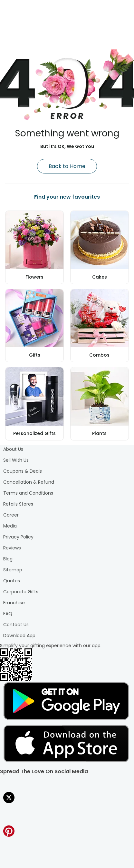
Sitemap (13, 570)
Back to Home (67, 166)
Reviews (12, 548)
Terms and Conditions (28, 493)
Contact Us (16, 625)
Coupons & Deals (23, 471)
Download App (19, 636)
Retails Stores (18, 504)
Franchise (14, 603)
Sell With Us (16, 460)
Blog (8, 559)
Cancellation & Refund (29, 482)
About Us (13, 449)
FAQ (8, 614)
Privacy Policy (18, 537)
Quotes (12, 581)
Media (10, 526)
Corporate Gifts (21, 592)
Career (11, 515)
